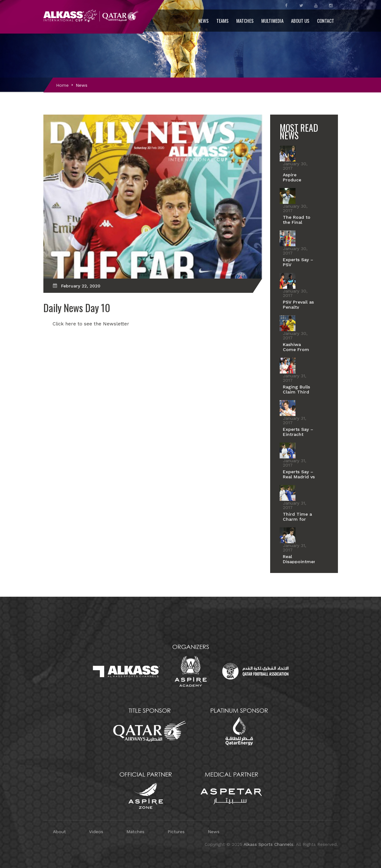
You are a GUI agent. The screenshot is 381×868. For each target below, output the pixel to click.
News (203, 21)
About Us (300, 21)
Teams (222, 21)
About (59, 832)
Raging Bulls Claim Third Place (296, 392)
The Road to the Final (297, 220)
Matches (245, 21)
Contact (326, 21)
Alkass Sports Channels (268, 844)
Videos (96, 832)
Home (62, 85)
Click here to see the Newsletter (91, 324)
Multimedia (272, 21)
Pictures (176, 832)
